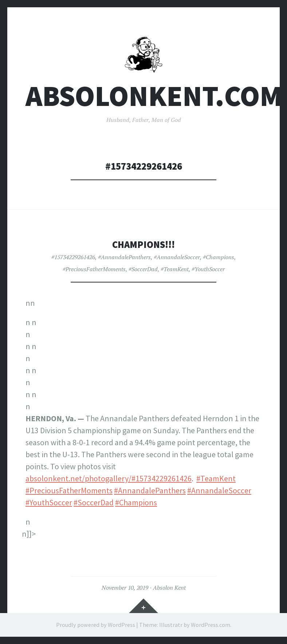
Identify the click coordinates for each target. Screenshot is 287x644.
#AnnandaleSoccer (177, 257)
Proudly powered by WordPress (96, 625)
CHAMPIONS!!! (143, 244)
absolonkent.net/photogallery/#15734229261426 (109, 478)
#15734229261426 (73, 257)
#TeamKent (175, 269)
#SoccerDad (143, 269)
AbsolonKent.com (154, 96)
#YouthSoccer (208, 269)
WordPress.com (211, 625)
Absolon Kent (169, 588)
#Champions (219, 257)
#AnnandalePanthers (124, 257)
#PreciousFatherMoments (94, 269)
